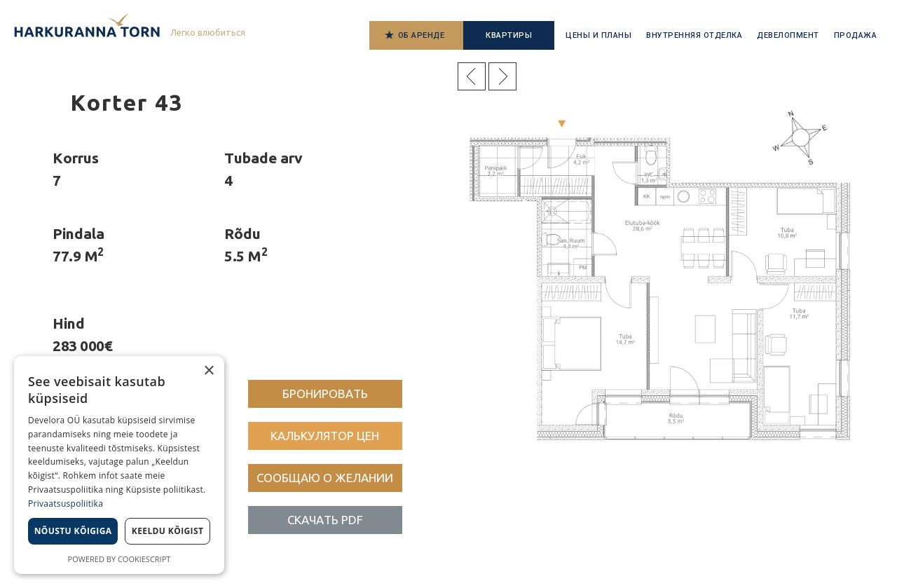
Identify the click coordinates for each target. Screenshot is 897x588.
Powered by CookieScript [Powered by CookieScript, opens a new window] (119, 559)
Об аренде (422, 35)
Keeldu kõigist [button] (168, 531)
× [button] (208, 371)
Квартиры (509, 35)
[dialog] (119, 465)
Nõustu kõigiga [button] (73, 531)
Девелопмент (788, 35)
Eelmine (472, 76)
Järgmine (502, 76)
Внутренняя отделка (694, 35)
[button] (325, 394)
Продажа (856, 35)
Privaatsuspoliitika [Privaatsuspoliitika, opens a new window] (66, 504)
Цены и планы (598, 35)
